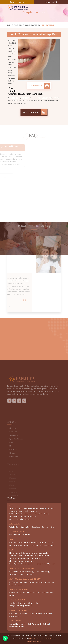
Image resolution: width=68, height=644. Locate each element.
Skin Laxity (26, 535)
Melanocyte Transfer (17, 627)
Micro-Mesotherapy (27, 572)
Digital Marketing (47, 638)
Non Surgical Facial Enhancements (25, 579)
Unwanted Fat (15, 535)
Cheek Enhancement (31, 582)
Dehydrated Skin (48, 527)
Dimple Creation (15, 616)
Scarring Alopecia (16, 545)
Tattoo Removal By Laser (45, 564)
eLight (12, 595)
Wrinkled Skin (14, 527)
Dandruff (35, 545)
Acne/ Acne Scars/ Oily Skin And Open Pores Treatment (29, 556)
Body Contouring (17, 532)
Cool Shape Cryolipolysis (18, 603)
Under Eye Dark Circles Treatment (22, 564)
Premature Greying (47, 545)
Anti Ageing (15, 524)
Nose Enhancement (16, 585)
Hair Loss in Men (16, 542)
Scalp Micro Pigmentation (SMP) (21, 574)
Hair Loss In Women (31, 542)
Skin (11, 550)
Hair (11, 540)
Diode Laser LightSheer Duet (20, 592)
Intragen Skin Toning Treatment (21, 606)
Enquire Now (51, 2)
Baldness (27, 545)
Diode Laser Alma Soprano (42, 592)
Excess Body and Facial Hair (20, 519)
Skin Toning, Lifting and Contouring (22, 561)
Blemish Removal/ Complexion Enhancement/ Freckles (29, 553)
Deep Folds (36, 527)
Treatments (18, 25)
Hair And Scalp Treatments (22, 569)
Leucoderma (15, 621)
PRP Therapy (14, 572)
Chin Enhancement (47, 582)
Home (9, 25)
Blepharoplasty (35, 613)
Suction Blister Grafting (18, 624)
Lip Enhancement (16, 582)
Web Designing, (35, 638)
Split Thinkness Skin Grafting (38, 624)
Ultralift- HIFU (33, 603)
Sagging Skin (25, 527)
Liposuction (13, 613)
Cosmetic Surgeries (32, 25)
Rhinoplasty (47, 613)
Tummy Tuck (24, 613)
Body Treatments (17, 600)
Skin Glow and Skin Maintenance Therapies (25, 558)
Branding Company (34, 641)
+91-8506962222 (17, 2)
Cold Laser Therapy (43, 572)
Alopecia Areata (46, 542)
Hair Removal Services (19, 590)
